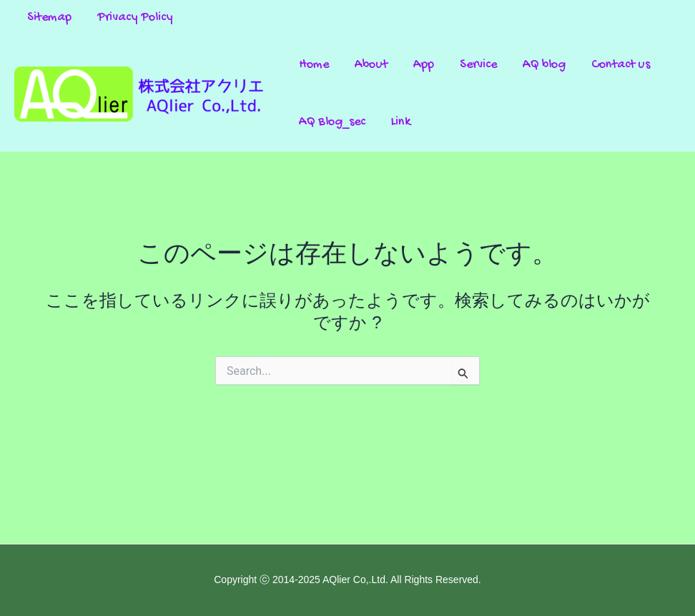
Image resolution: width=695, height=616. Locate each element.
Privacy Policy (135, 18)
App (424, 65)
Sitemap (49, 18)
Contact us (621, 65)
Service (478, 65)
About (371, 65)
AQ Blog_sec (332, 122)
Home (314, 65)
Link (401, 122)
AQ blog (544, 65)
